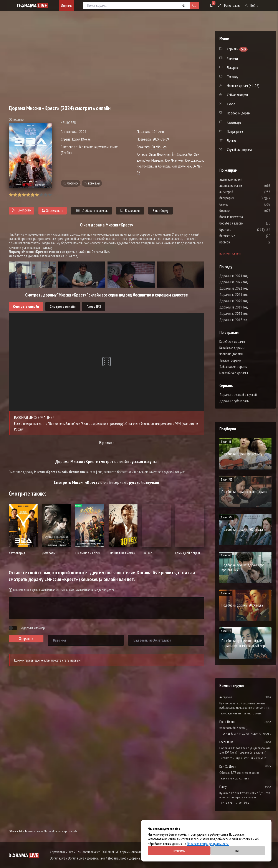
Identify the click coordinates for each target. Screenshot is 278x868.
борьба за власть (244, 223)
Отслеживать (53, 211)
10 (50, 195)
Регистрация (229, 5)
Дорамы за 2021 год (234, 295)
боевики (73, 183)
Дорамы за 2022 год (234, 288)
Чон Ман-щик (155, 160)
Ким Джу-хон (194, 160)
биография (240, 198)
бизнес (237, 204)
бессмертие (240, 236)
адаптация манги (244, 186)
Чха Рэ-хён (144, 166)
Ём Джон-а (179, 154)
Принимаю (179, 851)
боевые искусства (244, 217)
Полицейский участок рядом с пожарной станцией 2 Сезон (246, 734)
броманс (238, 230)
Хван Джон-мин (160, 154)
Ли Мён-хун (159, 147)
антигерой (239, 192)
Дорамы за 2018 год (234, 313)
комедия (94, 183)
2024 (83, 132)
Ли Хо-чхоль (162, 166)
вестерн (238, 242)
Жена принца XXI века (235, 778)
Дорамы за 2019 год (234, 307)
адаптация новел (244, 179)
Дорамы (66, 6)
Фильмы (29, 831)
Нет (238, 851)
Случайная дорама (239, 150)
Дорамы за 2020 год (234, 301)
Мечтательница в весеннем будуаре (243, 758)
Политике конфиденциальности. (208, 844)
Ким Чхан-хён (174, 160)
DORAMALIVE (16, 831)
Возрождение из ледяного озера (241, 713)
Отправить (26, 638)
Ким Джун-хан (181, 166)
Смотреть (21, 210)
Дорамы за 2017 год (233, 320)
